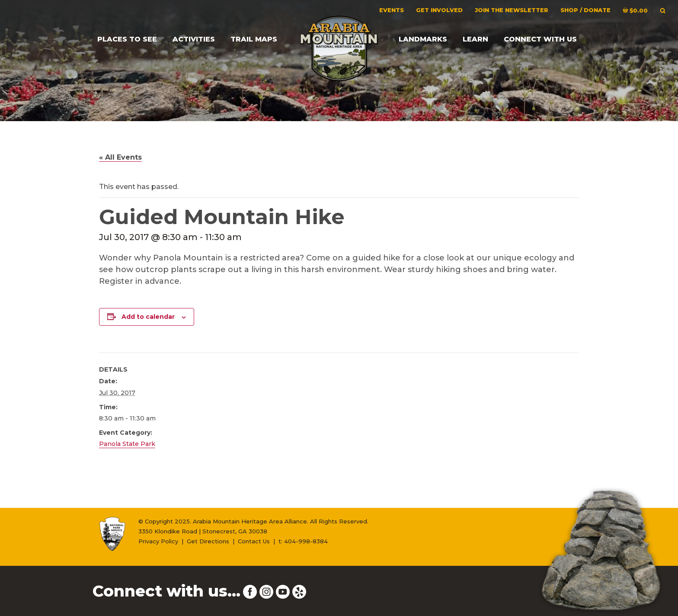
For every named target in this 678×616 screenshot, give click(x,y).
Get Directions (208, 541)
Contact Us (254, 541)
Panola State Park (127, 444)
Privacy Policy (158, 541)
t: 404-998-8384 (303, 541)
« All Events (120, 157)
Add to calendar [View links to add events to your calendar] (148, 317)
